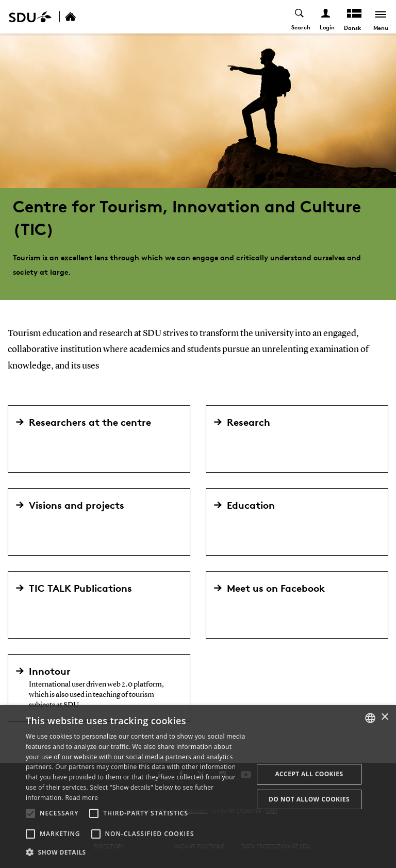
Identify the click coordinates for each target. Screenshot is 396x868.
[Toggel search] (300, 17)
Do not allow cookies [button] (309, 799)
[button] (30, 813)
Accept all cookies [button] (309, 774)
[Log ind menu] (326, 17)
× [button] (384, 717)
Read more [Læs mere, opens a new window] (81, 798)
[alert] (198, 787)
